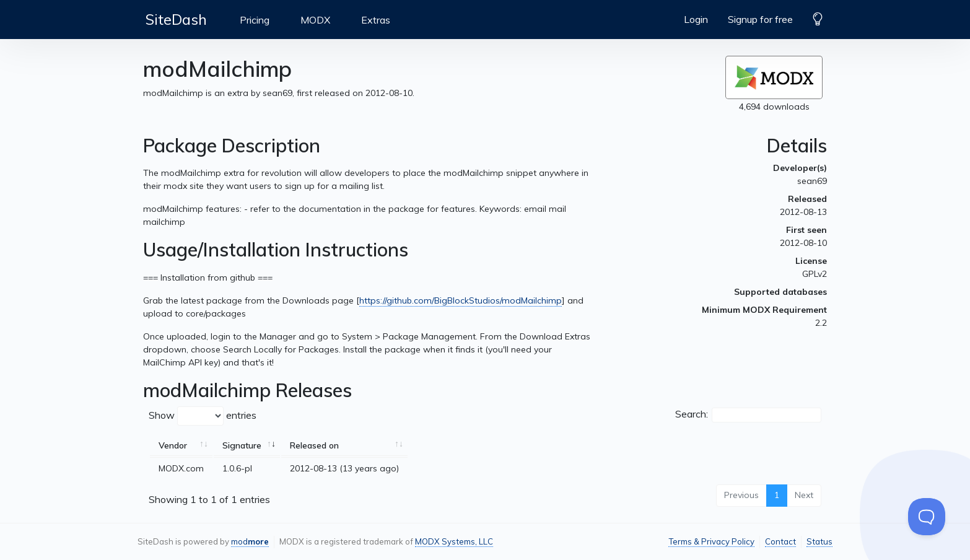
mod (250, 541)
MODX (315, 20)
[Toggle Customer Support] (927, 517)
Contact (780, 541)
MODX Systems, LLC (454, 541)
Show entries (203, 416)
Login (696, 19)
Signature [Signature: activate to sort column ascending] (242, 445)
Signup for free (760, 19)
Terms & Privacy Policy (711, 541)
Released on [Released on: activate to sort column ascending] (314, 445)
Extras (376, 20)
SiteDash (176, 19)
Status (819, 541)
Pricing (255, 20)
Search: (748, 415)
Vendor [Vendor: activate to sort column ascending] (173, 445)
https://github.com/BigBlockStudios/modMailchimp (461, 300)
